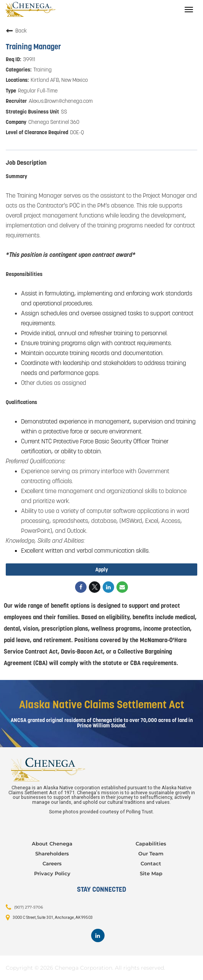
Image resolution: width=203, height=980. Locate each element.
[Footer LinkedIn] (98, 935)
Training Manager (33, 47)
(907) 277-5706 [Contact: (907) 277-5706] (29, 907)
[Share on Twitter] (95, 587)
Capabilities (151, 844)
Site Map (151, 873)
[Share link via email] (122, 587)
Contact (151, 863)
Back (16, 31)
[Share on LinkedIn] (108, 587)
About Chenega (52, 844)
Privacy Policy (52, 873)
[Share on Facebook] (81, 587)
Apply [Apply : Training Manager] (102, 570)
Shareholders (52, 853)
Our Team (151, 853)
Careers (52, 863)
